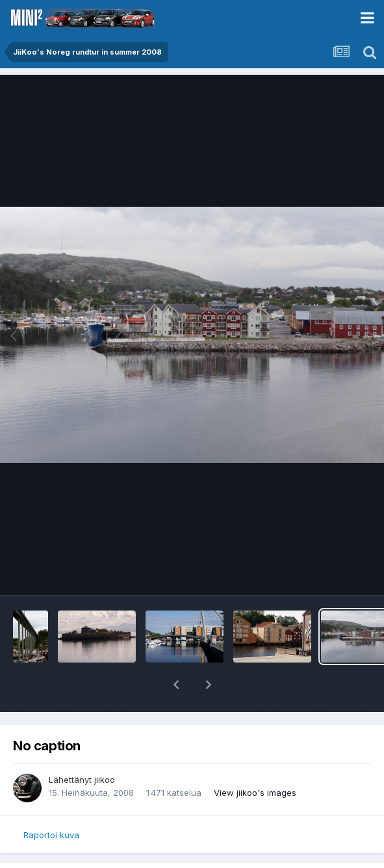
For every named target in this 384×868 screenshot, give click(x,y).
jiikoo (105, 780)
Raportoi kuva (51, 835)
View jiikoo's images (255, 793)
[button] (176, 685)
